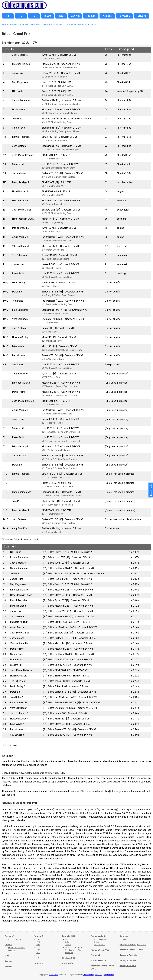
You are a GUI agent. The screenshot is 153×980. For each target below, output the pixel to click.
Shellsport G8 (69, 958)
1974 (38, 958)
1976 (78, 950)
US (66, 939)
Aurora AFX (68, 963)
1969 (38, 945)
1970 (38, 947)
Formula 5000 (68, 936)
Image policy (109, 975)
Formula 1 (9, 936)
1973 (38, 955)
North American (100, 939)
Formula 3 (38, 963)
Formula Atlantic (99, 936)
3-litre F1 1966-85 (14, 939)
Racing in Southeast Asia (131, 950)
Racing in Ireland (128, 966)
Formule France (98, 960)
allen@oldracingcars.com (117, 791)
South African (99, 945)
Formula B (96, 955)
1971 (38, 950)
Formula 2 (38, 936)
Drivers (8, 945)
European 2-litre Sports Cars (133, 945)
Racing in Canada (128, 960)
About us (99, 975)
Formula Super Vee (100, 950)
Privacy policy (89, 975)
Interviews (12, 951)
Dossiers (126, 939)
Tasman (9, 966)
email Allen (95, 791)
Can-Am (9, 961)
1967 (38, 939)
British (68, 942)
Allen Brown (54, 975)
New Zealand (70, 950)
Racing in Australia (128, 955)
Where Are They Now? (17, 948)
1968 (38, 942)
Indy (7, 956)
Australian (69, 953)
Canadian (69, 947)
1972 (38, 953)
